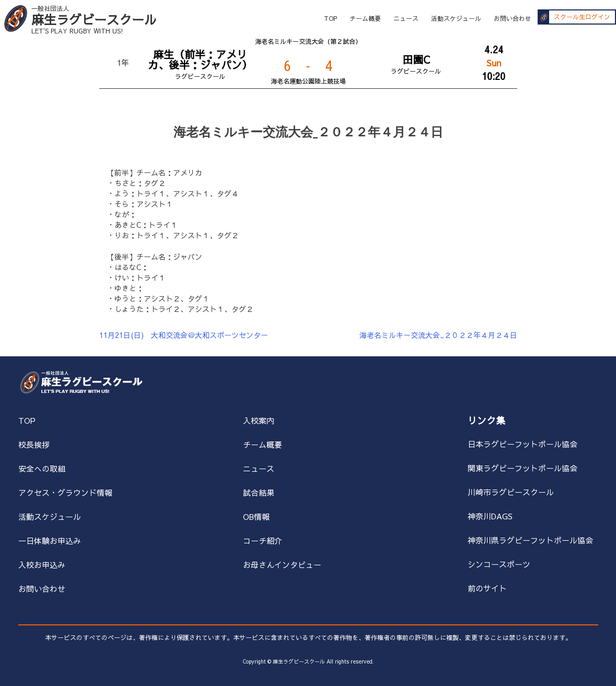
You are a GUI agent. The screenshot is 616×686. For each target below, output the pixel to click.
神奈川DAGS (490, 516)
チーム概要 (365, 18)
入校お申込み (42, 565)
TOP (330, 18)
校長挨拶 (34, 444)
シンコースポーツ (499, 564)
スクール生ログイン (582, 17)
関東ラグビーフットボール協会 (522, 468)
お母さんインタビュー (282, 565)
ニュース (406, 18)
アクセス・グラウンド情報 (65, 492)
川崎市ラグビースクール (511, 492)
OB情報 (256, 516)
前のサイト (487, 588)
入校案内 (259, 420)
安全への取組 (42, 468)
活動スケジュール (456, 18)
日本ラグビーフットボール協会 (522, 444)
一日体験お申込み (50, 540)
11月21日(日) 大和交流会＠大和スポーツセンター (184, 335)
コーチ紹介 (263, 540)
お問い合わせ (513, 18)
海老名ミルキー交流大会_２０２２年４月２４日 (438, 335)
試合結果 (259, 492)
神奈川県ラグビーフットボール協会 (530, 540)
